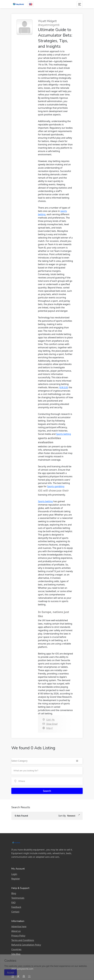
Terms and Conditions (23, 940)
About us (16, 931)
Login (14, 874)
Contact (15, 912)
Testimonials (18, 898)
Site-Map (16, 954)
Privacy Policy (18, 936)
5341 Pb (50, 720)
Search (47, 791)
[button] (73, 816)
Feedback (16, 907)
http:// (50, 728)
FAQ (13, 902)
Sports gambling (56, 486)
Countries (16, 949)
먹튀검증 (64, 387)
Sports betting (64, 434)
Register (16, 879)
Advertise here (19, 926)
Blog (14, 893)
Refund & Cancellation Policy (26, 945)
